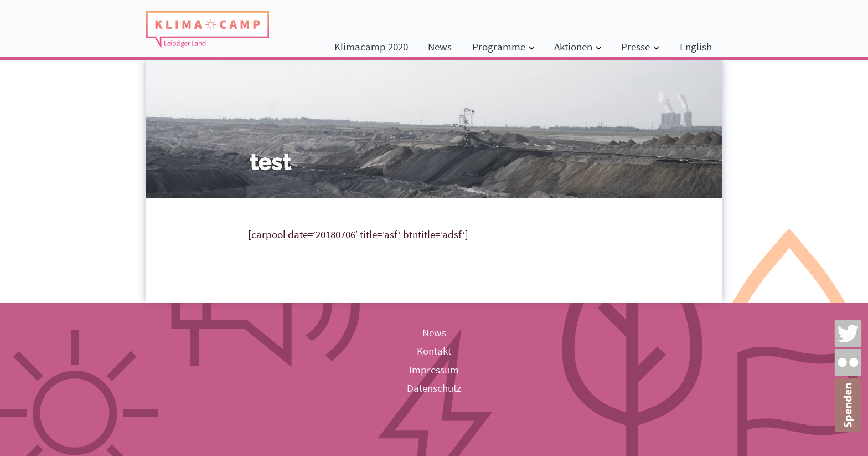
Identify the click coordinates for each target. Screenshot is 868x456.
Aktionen (573, 47)
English (696, 47)
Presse (635, 47)
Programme (499, 47)
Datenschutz (434, 388)
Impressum (434, 370)
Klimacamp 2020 (371, 47)
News (440, 47)
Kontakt (434, 351)
